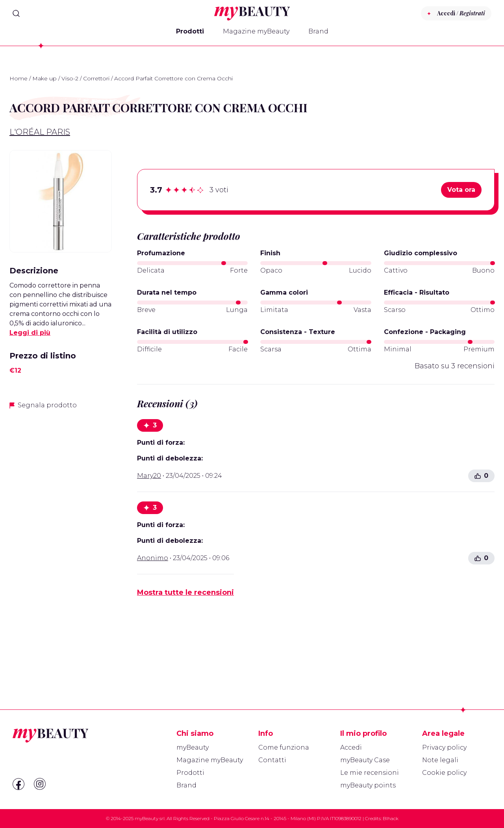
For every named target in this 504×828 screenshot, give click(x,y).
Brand (318, 31)
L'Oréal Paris (40, 132)
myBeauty (193, 747)
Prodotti (190, 31)
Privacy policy (444, 747)
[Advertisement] (61, 541)
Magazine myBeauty (256, 31)
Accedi (351, 747)
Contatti (272, 760)
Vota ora (461, 190)
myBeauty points (368, 785)
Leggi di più (30, 333)
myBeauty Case (365, 760)
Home (19, 78)
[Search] (16, 13)
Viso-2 (70, 78)
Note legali (440, 760)
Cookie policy (444, 773)
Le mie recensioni (370, 773)
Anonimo (153, 558)
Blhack (391, 818)
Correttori (96, 78)
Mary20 (149, 476)
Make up (44, 78)
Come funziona (284, 747)
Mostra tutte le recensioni (185, 592)
